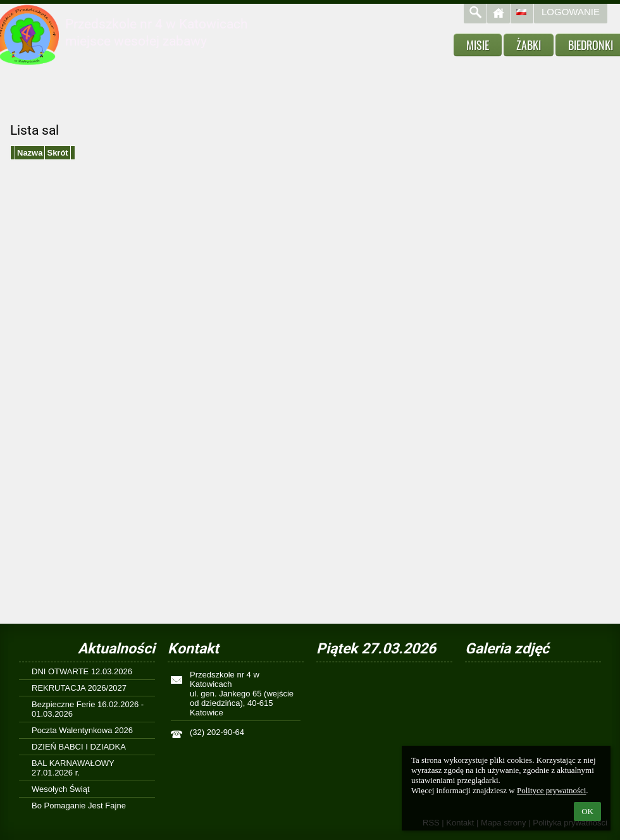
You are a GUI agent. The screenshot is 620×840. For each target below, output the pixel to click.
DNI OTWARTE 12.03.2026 (82, 671)
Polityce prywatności (551, 790)
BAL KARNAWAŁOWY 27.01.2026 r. (73, 768)
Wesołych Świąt (61, 789)
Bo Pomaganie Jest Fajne (79, 806)
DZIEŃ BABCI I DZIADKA (79, 747)
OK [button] (587, 811)
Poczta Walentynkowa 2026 (82, 730)
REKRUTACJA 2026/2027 (79, 688)
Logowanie (571, 12)
